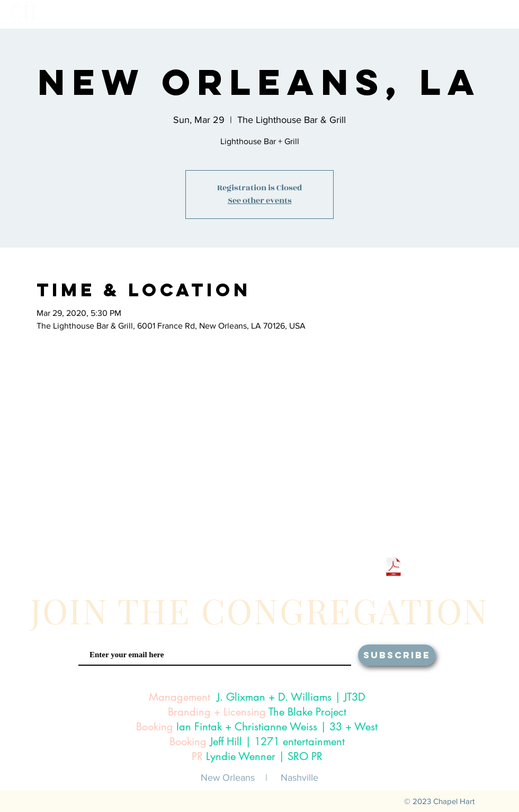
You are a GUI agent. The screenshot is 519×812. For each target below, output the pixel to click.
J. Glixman (241, 697)
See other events (260, 201)
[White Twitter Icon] (225, 568)
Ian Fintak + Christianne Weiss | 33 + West (277, 727)
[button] (371, 14)
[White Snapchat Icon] (259, 568)
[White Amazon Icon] (363, 568)
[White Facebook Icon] (156, 568)
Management (180, 697)
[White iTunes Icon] (294, 568)
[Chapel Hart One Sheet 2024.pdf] (393, 568)
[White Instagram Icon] (190, 568)
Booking (155, 727)
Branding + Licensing (217, 712)
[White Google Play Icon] (328, 568)
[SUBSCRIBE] (397, 655)
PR (197, 756)
